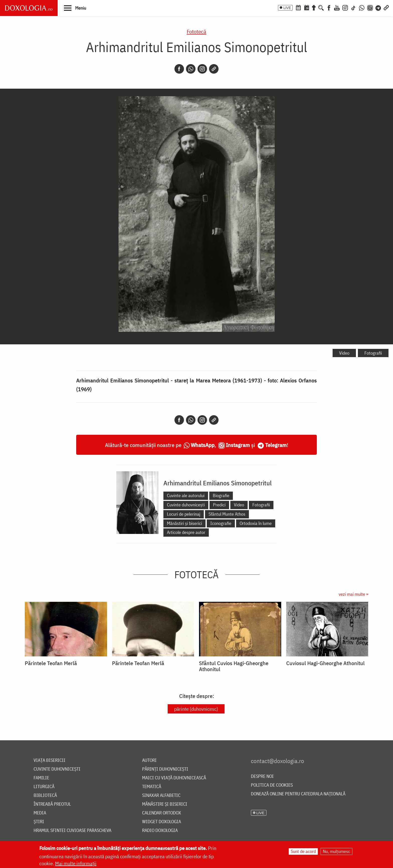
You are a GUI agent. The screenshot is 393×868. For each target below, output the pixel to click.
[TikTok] (353, 7)
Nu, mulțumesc (336, 851)
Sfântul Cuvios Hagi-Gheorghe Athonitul (234, 666)
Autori (149, 760)
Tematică (152, 787)
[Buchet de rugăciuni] (314, 7)
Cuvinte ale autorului (186, 495)
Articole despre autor (186, 532)
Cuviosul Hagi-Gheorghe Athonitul (325, 663)
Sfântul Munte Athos (227, 514)
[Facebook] (329, 7)
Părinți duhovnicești (165, 769)
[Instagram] (345, 7)
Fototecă (197, 31)
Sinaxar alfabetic (161, 795)
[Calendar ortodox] (298, 7)
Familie (41, 778)
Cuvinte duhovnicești (186, 505)
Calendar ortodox (162, 813)
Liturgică (44, 787)
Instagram (238, 445)
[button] (75, 8)
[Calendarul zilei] (307, 7)
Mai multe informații (76, 863)
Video (344, 353)
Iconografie (221, 523)
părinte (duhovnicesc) (196, 709)
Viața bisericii (50, 760)
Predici (219, 505)
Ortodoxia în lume (256, 523)
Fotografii (373, 353)
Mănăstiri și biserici (184, 523)
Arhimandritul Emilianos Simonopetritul (218, 483)
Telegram (276, 445)
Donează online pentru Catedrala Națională (298, 794)
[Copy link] (214, 69)
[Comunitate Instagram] (370, 7)
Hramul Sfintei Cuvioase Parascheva (72, 831)
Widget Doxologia (162, 822)
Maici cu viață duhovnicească (174, 778)
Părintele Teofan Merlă (51, 663)
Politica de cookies (272, 785)
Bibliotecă (45, 795)
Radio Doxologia (160, 831)
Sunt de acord (303, 851)
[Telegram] (378, 7)
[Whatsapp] (191, 69)
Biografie (221, 495)
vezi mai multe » (353, 594)
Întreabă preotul (52, 804)
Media (40, 813)
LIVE (287, 8)
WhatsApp (203, 445)
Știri (39, 822)
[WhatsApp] (362, 7)
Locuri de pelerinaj (184, 514)
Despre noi (262, 776)
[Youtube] (337, 7)
